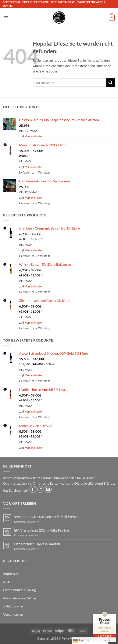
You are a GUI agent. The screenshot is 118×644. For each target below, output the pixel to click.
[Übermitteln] (111, 83)
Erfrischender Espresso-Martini (37, 544)
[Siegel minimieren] (110, 616)
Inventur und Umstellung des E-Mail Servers (46, 516)
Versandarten (13, 614)
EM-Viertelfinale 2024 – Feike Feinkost (42, 530)
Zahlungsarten (14, 606)
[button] (6, 18)
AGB (7, 582)
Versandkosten (34, 136)
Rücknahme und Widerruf (22, 598)
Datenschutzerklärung (19, 590)
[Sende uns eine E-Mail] (48, 489)
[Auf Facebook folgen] (33, 489)
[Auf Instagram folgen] (41, 489)
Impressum (11, 574)
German (82, 641)
